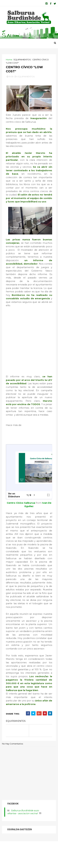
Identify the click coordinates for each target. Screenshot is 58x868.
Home (10, 65)
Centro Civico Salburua (23, 522)
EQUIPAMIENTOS (23, 65)
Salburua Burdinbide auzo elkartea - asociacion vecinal (24, 838)
